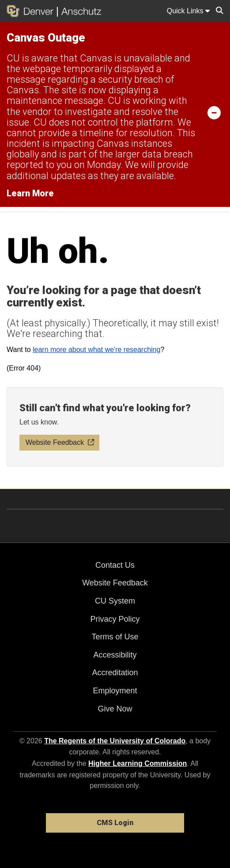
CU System (115, 601)
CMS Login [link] (115, 823)
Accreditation (115, 673)
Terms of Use (115, 637)
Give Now (115, 709)
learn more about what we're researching (96, 350)
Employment (115, 691)
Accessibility (115, 655)
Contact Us (115, 565)
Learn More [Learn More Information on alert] (30, 193)
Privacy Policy (115, 619)
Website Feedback (115, 583)
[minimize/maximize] (214, 112)
